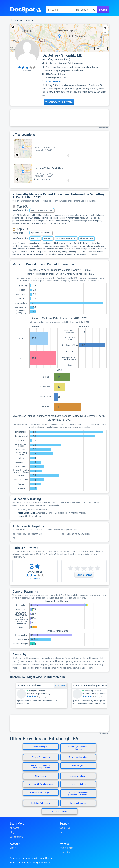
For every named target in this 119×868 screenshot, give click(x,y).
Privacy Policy (66, 848)
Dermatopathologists (78, 757)
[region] (59, 38)
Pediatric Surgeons (78, 803)
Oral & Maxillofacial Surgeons (41, 784)
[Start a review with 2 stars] (74, 568)
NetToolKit (20, 27)
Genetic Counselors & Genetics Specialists (41, 767)
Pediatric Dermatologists (41, 792)
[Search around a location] (84, 10)
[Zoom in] (105, 28)
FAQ (62, 832)
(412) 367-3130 (53, 81)
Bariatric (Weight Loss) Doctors (78, 748)
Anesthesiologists (41, 747)
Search (103, 10)
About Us (14, 828)
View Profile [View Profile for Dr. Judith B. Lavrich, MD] (60, 686)
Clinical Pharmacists (41, 757)
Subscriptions (17, 837)
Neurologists (41, 776)
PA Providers (26, 20)
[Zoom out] (105, 32)
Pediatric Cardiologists (78, 784)
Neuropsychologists (78, 776)
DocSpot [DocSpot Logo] (25, 9)
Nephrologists (78, 765)
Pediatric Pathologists (41, 803)
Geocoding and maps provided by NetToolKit (31, 858)
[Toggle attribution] (13, 27)
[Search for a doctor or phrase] (58, 10)
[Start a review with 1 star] (70, 568)
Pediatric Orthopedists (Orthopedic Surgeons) (78, 794)
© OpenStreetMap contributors (39, 27)
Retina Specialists (59, 811)
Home (13, 20)
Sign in (13, 848)
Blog (12, 832)
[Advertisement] (59, 118)
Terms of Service (67, 852)
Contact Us (65, 828)
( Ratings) (27, 71)
